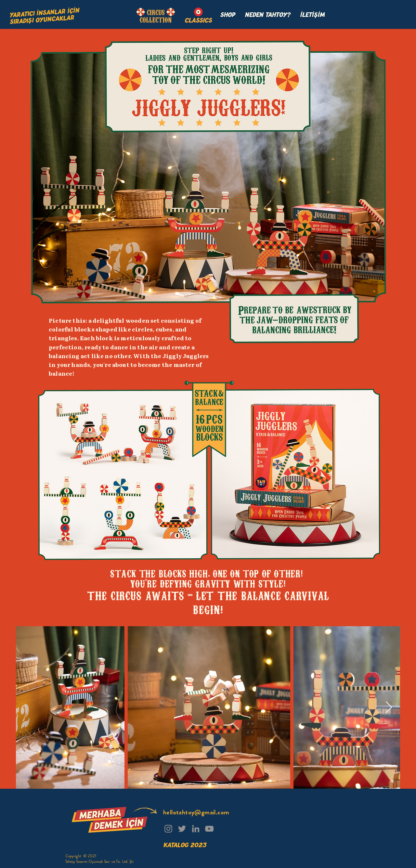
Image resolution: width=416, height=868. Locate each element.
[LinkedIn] (196, 829)
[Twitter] (182, 829)
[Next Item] (389, 708)
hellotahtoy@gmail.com (196, 812)
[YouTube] (209, 829)
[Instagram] (168, 829)
